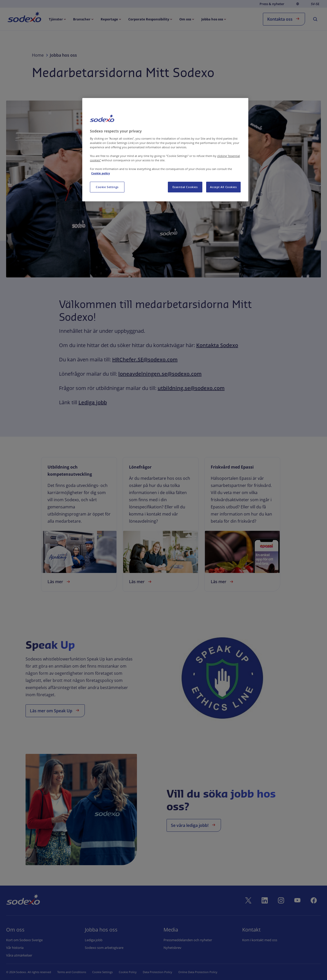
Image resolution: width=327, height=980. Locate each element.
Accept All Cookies (223, 187)
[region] (165, 150)
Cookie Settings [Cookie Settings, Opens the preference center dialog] (107, 187)
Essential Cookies (185, 187)
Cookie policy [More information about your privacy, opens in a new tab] (101, 173)
